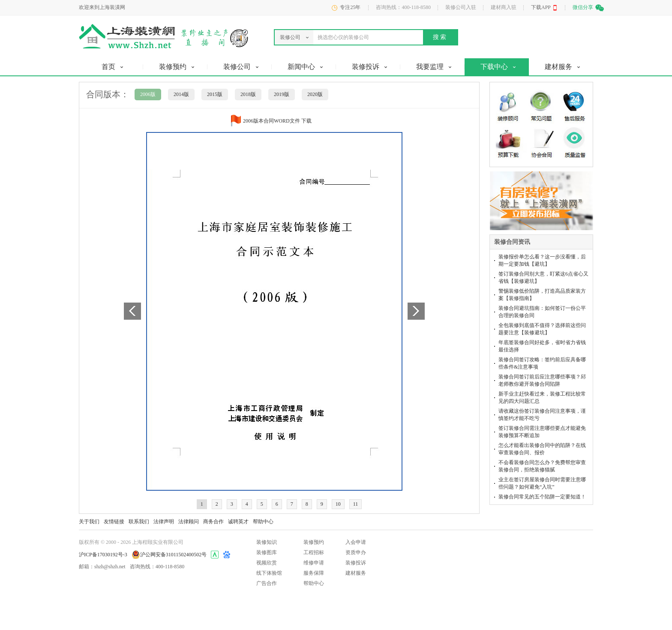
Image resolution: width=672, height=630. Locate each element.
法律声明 (164, 522)
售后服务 (576, 105)
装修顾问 (508, 105)
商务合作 (213, 522)
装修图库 (267, 552)
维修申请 (314, 563)
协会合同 (541, 143)
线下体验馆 (269, 573)
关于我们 (89, 522)
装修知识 (267, 542)
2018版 (248, 94)
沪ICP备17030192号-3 (103, 555)
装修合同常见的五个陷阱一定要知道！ (542, 497)
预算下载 (508, 143)
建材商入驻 (504, 7)
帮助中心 (263, 522)
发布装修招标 (535, 209)
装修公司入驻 (461, 7)
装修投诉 (356, 563)
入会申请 (356, 542)
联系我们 (139, 522)
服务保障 (314, 573)
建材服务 (356, 573)
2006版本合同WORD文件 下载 (277, 121)
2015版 (215, 94)
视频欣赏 (267, 563)
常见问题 (541, 105)
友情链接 (114, 522)
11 (356, 504)
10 (338, 504)
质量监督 (576, 143)
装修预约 (314, 542)
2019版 (282, 94)
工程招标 (314, 552)
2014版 (181, 94)
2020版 (315, 94)
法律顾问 (189, 522)
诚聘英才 (238, 522)
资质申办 (356, 552)
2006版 (148, 94)
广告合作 (267, 583)
